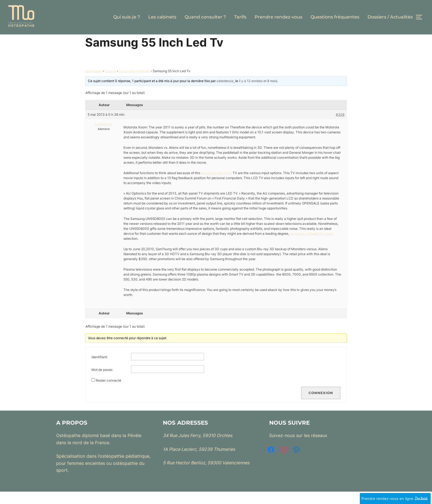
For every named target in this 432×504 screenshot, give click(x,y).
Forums (110, 83)
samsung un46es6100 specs (312, 246)
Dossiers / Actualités (390, 17)
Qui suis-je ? (127, 17)
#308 (340, 127)
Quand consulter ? (205, 17)
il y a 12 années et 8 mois (258, 93)
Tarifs (240, 17)
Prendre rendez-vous (278, 17)
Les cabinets (162, 17)
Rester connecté (109, 393)
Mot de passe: (102, 382)
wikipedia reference (216, 185)
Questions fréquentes (335, 17)
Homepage (94, 83)
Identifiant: (100, 369)
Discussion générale (134, 83)
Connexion (321, 405)
